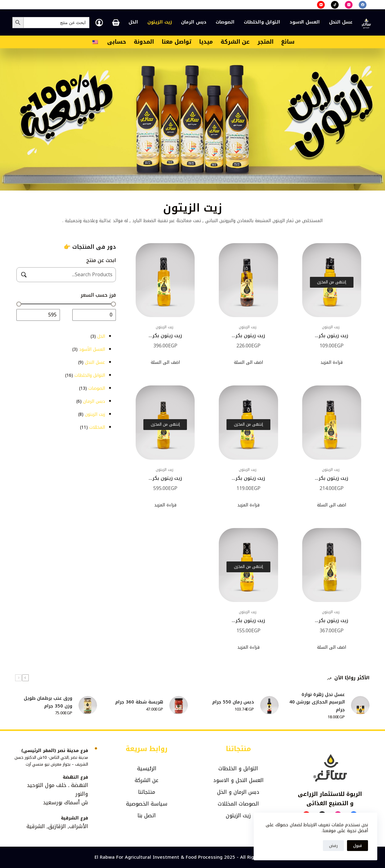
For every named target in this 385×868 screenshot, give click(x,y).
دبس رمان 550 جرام (233, 702)
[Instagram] (349, 5)
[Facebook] (363, 5)
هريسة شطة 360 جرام (139, 702)
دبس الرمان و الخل (238, 792)
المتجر (265, 42)
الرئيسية (147, 768)
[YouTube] (321, 5)
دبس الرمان (194, 22)
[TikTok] (335, 5)
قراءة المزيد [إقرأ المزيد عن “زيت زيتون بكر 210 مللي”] (248, 647)
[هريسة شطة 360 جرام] (179, 705)
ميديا (206, 42)
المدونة (144, 42)
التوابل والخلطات (262, 22)
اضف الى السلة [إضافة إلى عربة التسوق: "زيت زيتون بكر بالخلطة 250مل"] (248, 362)
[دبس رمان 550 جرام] (269, 705)
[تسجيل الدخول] (99, 23)
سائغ (288, 42)
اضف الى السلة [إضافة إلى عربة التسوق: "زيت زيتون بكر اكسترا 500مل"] (165, 362)
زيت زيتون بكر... (332, 335)
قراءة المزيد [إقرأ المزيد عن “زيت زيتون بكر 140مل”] (332, 362)
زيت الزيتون (160, 22)
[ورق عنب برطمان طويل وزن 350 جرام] (88, 705)
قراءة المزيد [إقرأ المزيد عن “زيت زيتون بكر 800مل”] (165, 505)
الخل (133, 22)
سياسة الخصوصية (147, 804)
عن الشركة (235, 42)
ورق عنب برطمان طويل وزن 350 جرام (48, 702)
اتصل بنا (147, 815)
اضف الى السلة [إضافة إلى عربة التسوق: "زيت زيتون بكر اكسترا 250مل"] (332, 505)
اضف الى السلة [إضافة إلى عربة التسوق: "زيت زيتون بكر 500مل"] (332, 647)
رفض (333, 846)
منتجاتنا (147, 792)
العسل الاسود (305, 22)
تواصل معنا (176, 42)
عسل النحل (341, 22)
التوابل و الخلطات (238, 768)
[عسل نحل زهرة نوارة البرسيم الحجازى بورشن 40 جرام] (360, 705)
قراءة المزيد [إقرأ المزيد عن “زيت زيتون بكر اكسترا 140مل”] (248, 505)
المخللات (227, 804)
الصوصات (225, 22)
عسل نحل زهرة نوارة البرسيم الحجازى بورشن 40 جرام (317, 702)
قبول (357, 846)
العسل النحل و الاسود (238, 780)
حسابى (117, 42)
